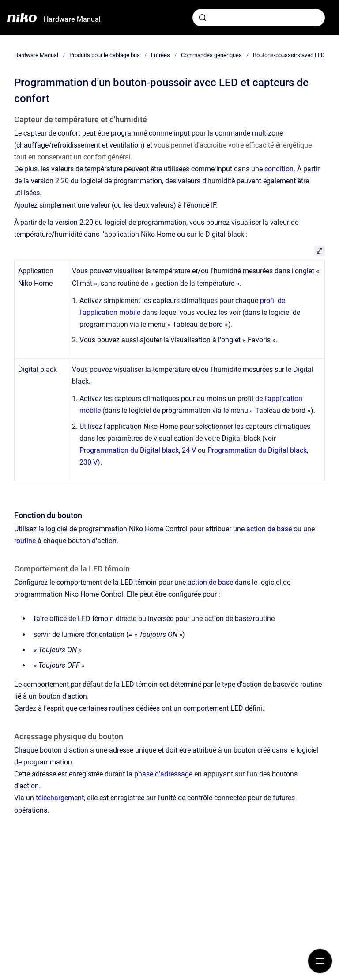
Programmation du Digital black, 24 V (138, 450)
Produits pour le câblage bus (105, 55)
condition (279, 169)
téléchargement (60, 798)
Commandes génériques (211, 55)
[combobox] (259, 18)
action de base (269, 529)
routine (25, 541)
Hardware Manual (72, 19)
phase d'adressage (163, 774)
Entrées (160, 55)
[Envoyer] (203, 18)
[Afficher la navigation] (320, 961)
